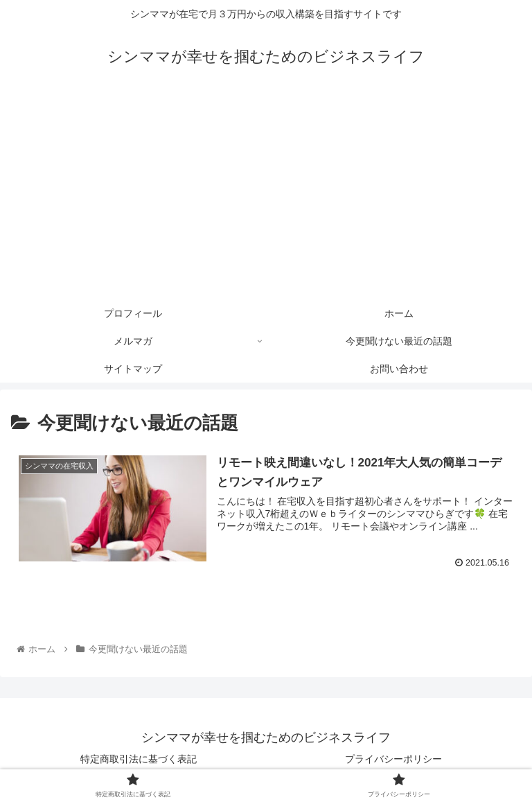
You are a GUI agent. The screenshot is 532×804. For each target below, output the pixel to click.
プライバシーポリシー (393, 759)
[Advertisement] (266, 195)
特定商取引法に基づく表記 (139, 759)
